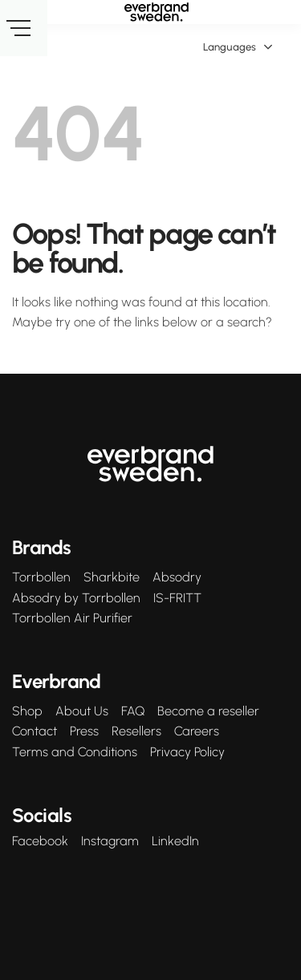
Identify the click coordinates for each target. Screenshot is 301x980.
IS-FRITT (177, 598)
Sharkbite (112, 577)
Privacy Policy (187, 752)
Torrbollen (41, 577)
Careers (197, 731)
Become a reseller (208, 711)
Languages (238, 47)
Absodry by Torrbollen (76, 598)
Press (84, 731)
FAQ (133, 711)
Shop (27, 711)
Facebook (40, 841)
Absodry (177, 577)
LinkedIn (175, 841)
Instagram (110, 841)
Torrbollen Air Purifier (72, 618)
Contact (35, 731)
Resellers (136, 731)
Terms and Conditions (75, 752)
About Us (82, 711)
